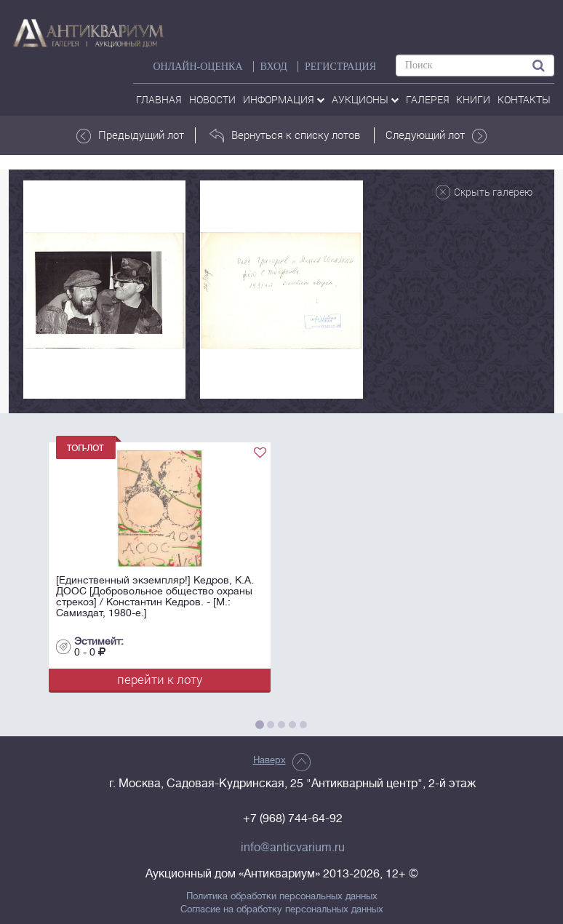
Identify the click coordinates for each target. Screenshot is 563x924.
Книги (473, 99)
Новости (212, 99)
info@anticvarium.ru (293, 848)
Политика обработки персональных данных (282, 896)
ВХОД (274, 67)
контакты (524, 99)
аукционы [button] (365, 99)
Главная (159, 99)
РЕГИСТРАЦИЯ (340, 67)
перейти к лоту (160, 679)
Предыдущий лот (130, 135)
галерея (428, 99)
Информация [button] (284, 99)
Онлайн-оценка (197, 67)
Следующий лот (436, 135)
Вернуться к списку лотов (285, 135)
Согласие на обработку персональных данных (282, 909)
